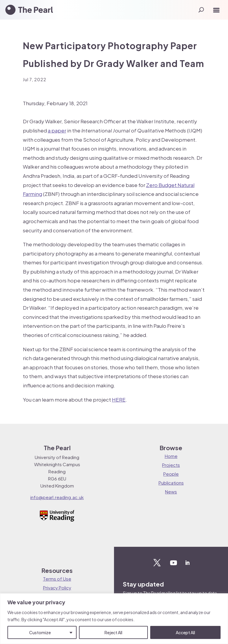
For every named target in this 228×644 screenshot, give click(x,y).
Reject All (113, 632)
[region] (114, 619)
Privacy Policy (57, 588)
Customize (40, 632)
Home (171, 456)
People (171, 474)
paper (59, 130)
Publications (171, 483)
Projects (171, 465)
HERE (119, 399)
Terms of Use (57, 579)
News (171, 492)
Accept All (185, 632)
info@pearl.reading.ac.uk (57, 497)
